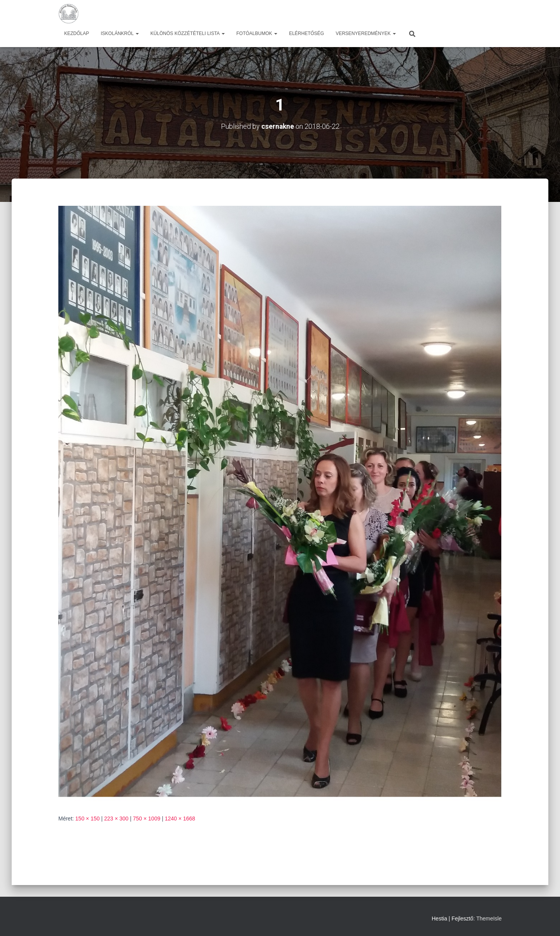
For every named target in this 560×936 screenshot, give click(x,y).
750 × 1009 (147, 818)
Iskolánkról (120, 33)
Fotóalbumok (257, 33)
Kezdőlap (77, 33)
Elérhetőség (306, 33)
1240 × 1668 (180, 818)
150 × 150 (88, 818)
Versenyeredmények (366, 33)
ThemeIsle (489, 918)
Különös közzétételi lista (188, 33)
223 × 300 (116, 818)
